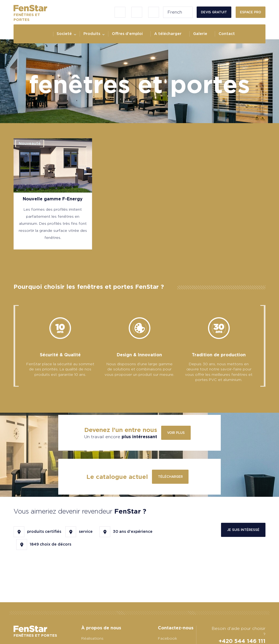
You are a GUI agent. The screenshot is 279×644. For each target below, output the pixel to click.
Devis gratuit (214, 12)
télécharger (170, 477)
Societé (64, 34)
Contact (227, 34)
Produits (92, 34)
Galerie (200, 34)
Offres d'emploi (127, 34)
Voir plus (176, 433)
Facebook (168, 638)
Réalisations (92, 638)
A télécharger (168, 34)
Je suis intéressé (243, 530)
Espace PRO (251, 12)
